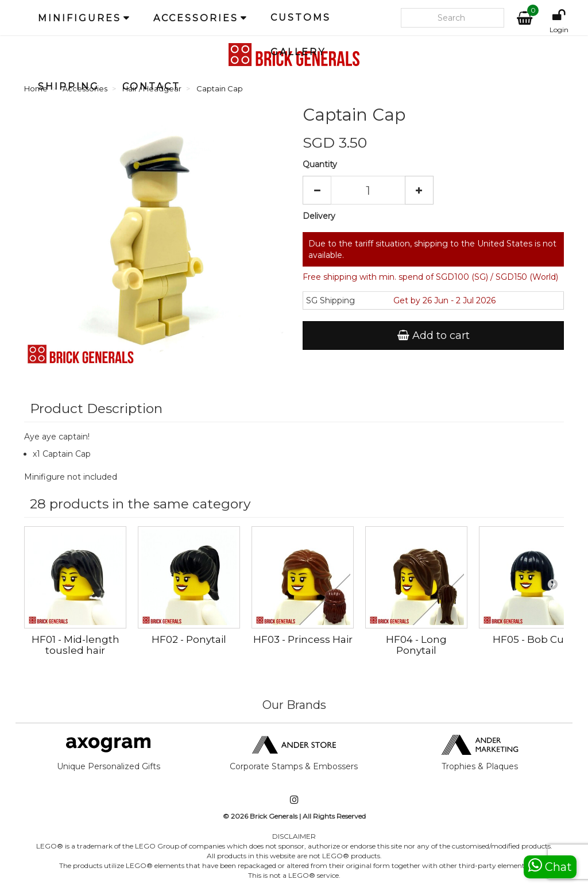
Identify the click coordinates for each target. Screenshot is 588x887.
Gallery (298, 52)
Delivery (319, 216)
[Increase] (419, 190)
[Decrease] (317, 190)
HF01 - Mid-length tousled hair (76, 645)
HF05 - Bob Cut (530, 639)
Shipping (69, 86)
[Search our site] (452, 18)
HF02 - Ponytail (189, 639)
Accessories (196, 18)
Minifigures (80, 18)
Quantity (320, 164)
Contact (151, 86)
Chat (550, 865)
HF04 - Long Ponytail (416, 645)
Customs (301, 18)
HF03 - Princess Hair (303, 639)
